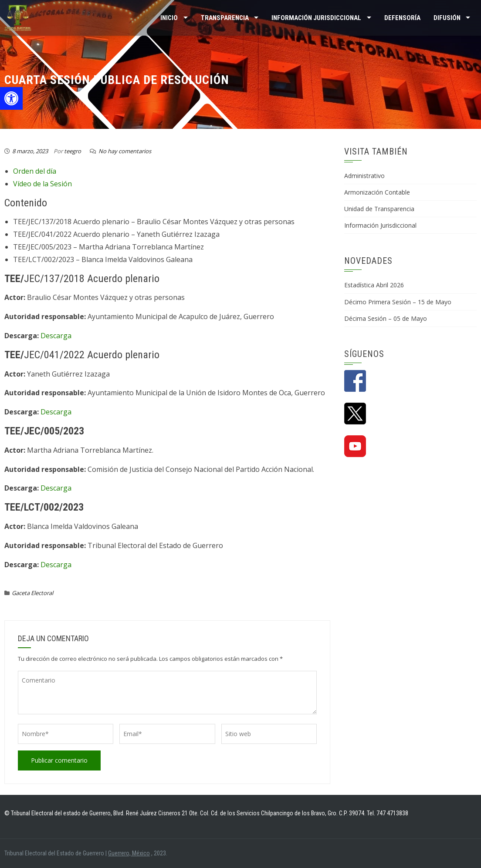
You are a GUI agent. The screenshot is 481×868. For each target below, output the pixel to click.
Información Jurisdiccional (380, 225)
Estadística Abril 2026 (374, 285)
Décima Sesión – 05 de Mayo (386, 318)
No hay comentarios (125, 151)
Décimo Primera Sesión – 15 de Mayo (398, 302)
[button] (11, 98)
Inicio (169, 18)
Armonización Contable (377, 192)
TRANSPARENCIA (225, 18)
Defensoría (402, 18)
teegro (73, 151)
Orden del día (35, 171)
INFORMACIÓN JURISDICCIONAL (316, 18)
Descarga (56, 336)
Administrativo (364, 176)
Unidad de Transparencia (379, 209)
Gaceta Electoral (32, 593)
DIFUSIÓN (447, 18)
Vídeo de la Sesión (42, 184)
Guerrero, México (129, 853)
